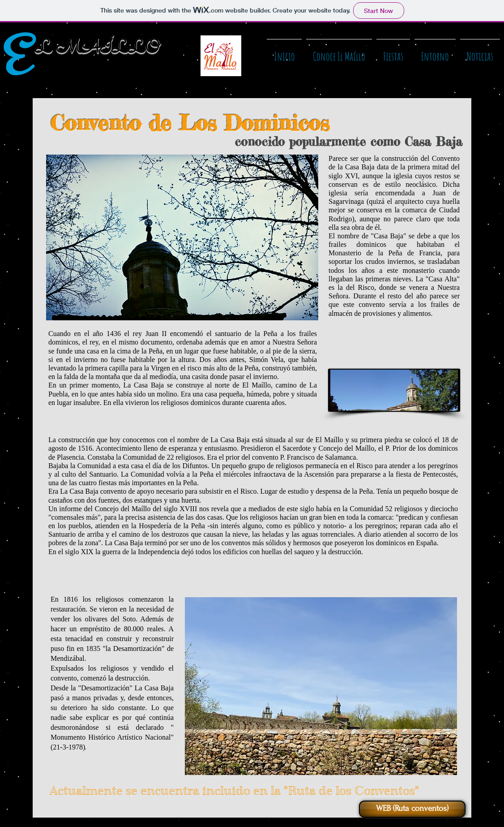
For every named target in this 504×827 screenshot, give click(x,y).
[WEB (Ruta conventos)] (412, 809)
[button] (339, 52)
